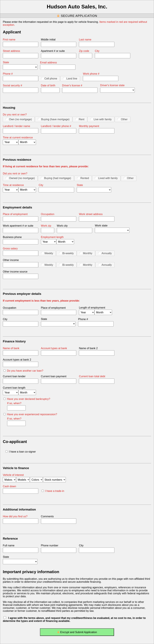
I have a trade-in (53, 491)
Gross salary (10, 248)
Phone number (50, 545)
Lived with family (106, 178)
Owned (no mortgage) (20, 178)
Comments (47, 516)
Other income (11, 260)
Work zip (46, 226)
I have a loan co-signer (21, 452)
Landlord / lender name (16, 126)
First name (9, 40)
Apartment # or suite (53, 51)
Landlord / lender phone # (56, 126)
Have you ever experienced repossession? (30, 414)
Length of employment (92, 308)
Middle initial (48, 40)
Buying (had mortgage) (56, 178)
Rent (80, 119)
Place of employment (15, 214)
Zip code (84, 51)
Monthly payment (89, 126)
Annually (105, 253)
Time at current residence (18, 138)
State (6, 62)
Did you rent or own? (15, 174)
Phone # (8, 74)
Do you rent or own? (15, 115)
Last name (85, 40)
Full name (9, 545)
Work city (62, 226)
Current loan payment (54, 376)
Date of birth (48, 85)
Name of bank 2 (88, 348)
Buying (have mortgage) (54, 119)
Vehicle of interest (13, 475)
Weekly (47, 253)
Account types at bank (54, 348)
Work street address (91, 214)
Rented (83, 178)
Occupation (48, 214)
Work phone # (91, 74)
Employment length (52, 237)
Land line (70, 78)
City (97, 51)
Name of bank (11, 348)
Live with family (101, 119)
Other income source (15, 272)
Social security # (13, 85)
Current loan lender (14, 376)
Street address (11, 51)
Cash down (9, 486)
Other (123, 119)
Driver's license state (112, 85)
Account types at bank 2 (17, 360)
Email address (48, 63)
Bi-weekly (66, 253)
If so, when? (14, 403)
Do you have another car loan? (23, 371)
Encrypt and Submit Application (77, 633)
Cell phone (49, 78)
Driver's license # (72, 85)
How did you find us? (15, 516)
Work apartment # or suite (18, 226)
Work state (101, 226)
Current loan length (14, 388)
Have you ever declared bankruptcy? (27, 399)
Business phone (12, 237)
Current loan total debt (92, 376)
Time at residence (13, 185)
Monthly (86, 253)
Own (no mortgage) (19, 119)
